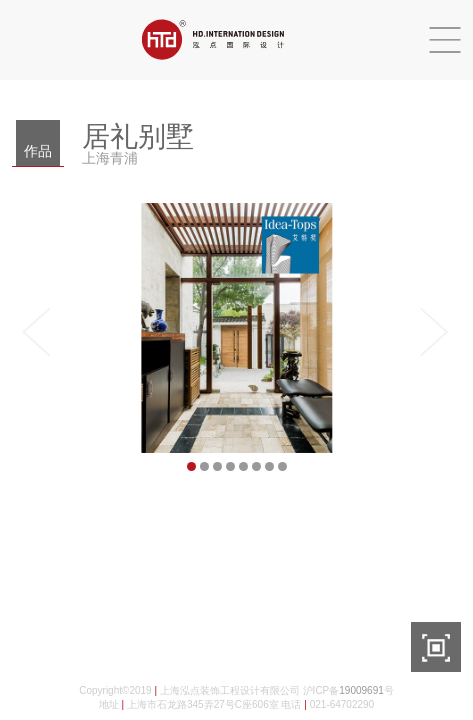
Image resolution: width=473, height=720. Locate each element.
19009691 (361, 690)
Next (431, 332)
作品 (38, 151)
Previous (42, 332)
